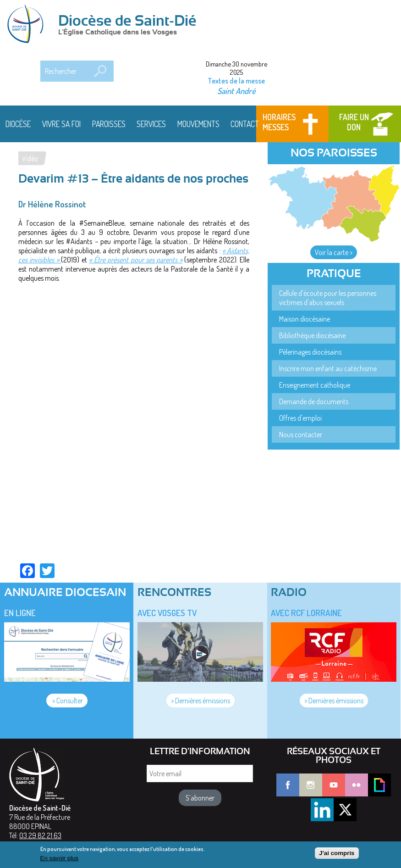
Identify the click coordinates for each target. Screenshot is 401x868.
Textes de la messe (236, 81)
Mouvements (198, 124)
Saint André (236, 91)
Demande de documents (314, 401)
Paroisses (109, 124)
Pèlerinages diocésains (310, 352)
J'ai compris (337, 853)
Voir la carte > (334, 252)
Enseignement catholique (315, 385)
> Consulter (67, 701)
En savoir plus (60, 858)
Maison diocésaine (305, 319)
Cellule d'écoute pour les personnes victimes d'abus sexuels (328, 298)
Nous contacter (301, 434)
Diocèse (18, 124)
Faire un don (354, 122)
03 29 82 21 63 (40, 835)
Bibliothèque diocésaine (312, 335)
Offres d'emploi (300, 418)
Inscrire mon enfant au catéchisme (328, 368)
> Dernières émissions (200, 701)
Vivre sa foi (61, 124)
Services (151, 124)
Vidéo (30, 158)
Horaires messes (279, 122)
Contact (245, 124)
